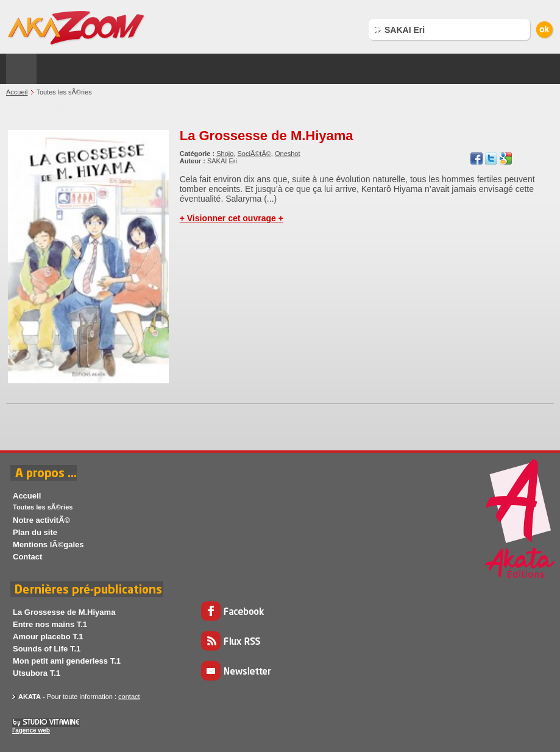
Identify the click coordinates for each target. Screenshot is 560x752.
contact (129, 697)
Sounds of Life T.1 (47, 649)
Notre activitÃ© (41, 520)
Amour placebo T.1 (48, 637)
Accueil (17, 92)
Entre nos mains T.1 (50, 624)
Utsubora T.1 (37, 673)
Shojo (225, 154)
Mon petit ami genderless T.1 (67, 661)
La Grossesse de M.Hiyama (267, 136)
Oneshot (288, 154)
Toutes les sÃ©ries (43, 507)
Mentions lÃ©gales (48, 544)
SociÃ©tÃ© (254, 154)
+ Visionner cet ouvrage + (232, 218)
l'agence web (31, 730)
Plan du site (35, 532)
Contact (27, 557)
